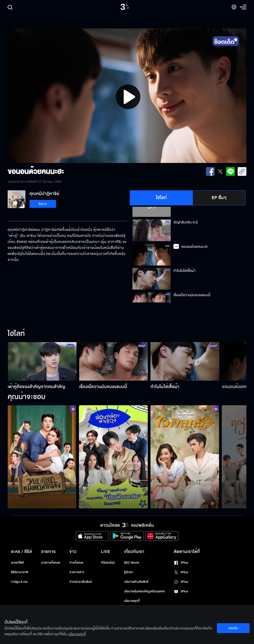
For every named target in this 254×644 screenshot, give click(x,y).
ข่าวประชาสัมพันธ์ (81, 582)
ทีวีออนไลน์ (108, 563)
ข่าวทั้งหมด (76, 563)
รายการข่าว (77, 572)
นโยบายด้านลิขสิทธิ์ (136, 582)
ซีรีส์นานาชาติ (20, 572)
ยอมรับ (233, 628)
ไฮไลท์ (162, 198)
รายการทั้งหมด (51, 563)
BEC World (131, 563)
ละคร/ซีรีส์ (17, 563)
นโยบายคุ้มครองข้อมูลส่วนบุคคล (144, 591)
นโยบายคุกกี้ (132, 601)
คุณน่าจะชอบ (27, 397)
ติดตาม (43, 204)
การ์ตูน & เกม (19, 582)
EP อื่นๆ (219, 198)
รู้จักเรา (129, 572)
